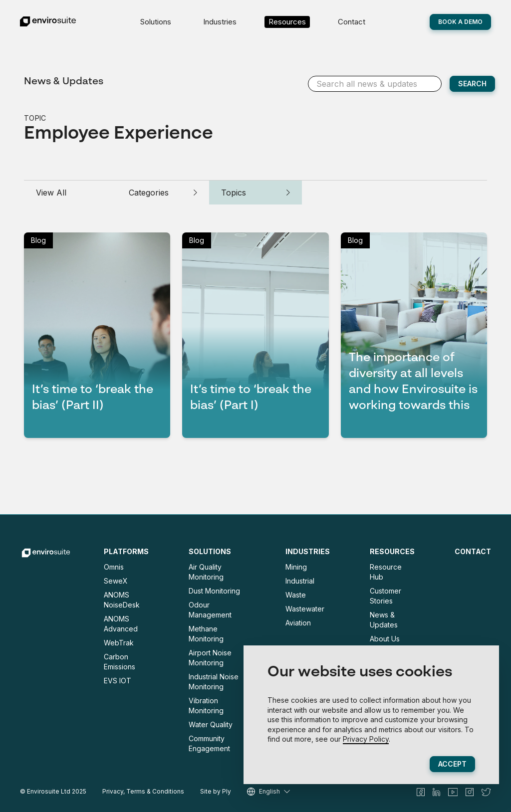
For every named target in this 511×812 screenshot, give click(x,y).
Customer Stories (385, 596)
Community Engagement (209, 743)
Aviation (298, 623)
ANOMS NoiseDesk (122, 600)
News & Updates (64, 82)
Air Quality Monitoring (206, 572)
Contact (352, 22)
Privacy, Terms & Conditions (143, 791)
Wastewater (305, 609)
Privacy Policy (366, 739)
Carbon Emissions (120, 662)
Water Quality (211, 724)
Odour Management (210, 610)
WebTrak (119, 643)
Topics (255, 193)
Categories (163, 193)
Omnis (114, 567)
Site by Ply (216, 791)
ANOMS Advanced (121, 624)
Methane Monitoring (206, 634)
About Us (385, 639)
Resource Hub (386, 572)
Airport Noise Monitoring (210, 658)
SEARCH (472, 84)
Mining (296, 567)
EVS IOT (118, 681)
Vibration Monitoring (206, 706)
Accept (452, 764)
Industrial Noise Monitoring (214, 682)
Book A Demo (460, 22)
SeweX (116, 581)
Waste (296, 595)
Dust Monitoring (214, 591)
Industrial (300, 581)
